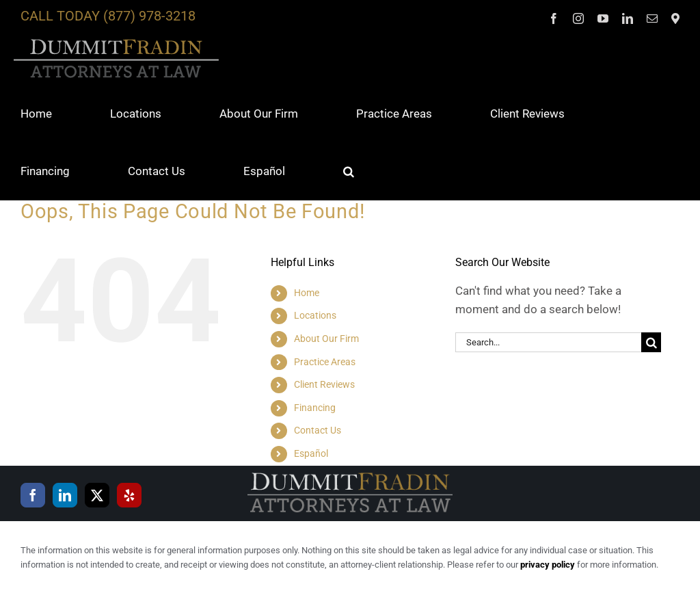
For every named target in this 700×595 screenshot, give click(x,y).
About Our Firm (326, 339)
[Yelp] (129, 495)
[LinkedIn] (65, 495)
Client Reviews (324, 384)
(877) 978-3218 (149, 16)
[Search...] (548, 342)
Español (311, 453)
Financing (315, 408)
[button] (349, 171)
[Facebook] (33, 495)
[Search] (651, 342)
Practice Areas (325, 362)
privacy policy (548, 565)
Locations (315, 315)
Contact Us (318, 430)
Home (307, 293)
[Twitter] (97, 495)
